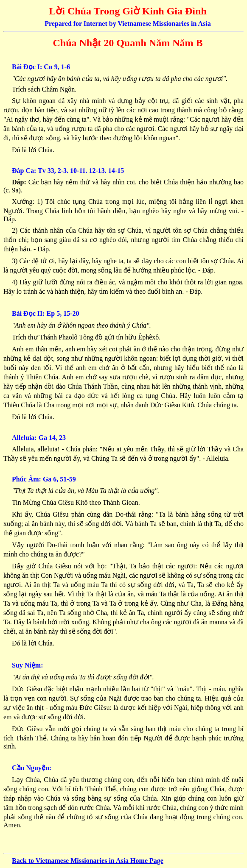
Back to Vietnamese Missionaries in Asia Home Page (88, 861)
